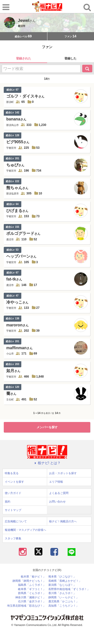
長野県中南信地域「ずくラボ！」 (69, 589)
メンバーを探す (47, 427)
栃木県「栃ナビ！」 (33, 577)
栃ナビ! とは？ (47, 463)
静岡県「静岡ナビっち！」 (29, 581)
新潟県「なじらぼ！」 (62, 585)
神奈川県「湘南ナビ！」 (30, 597)
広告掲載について (16, 521)
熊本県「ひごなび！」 (62, 577)
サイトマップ (13, 510)
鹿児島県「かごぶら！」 (64, 601)
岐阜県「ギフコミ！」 (32, 589)
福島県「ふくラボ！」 (32, 585)
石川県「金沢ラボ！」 (32, 601)
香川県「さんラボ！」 (62, 593)
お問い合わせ (57, 502)
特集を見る (12, 473)
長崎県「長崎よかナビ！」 (65, 581)
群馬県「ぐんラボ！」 (32, 593)
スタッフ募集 (13, 538)
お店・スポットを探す (63, 473)
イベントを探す (14, 482)
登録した (70, 58)
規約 (8, 502)
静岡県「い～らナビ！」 (64, 597)
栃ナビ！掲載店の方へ (63, 521)
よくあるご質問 (59, 493)
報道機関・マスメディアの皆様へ (25, 530)
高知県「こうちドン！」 (64, 606)
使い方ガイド (13, 493)
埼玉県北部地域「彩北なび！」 (26, 606)
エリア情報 (56, 482)
